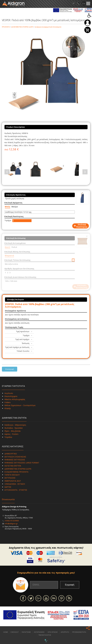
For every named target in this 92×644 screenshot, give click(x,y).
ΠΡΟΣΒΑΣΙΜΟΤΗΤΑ (79, 632)
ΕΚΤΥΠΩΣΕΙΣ (10, 478)
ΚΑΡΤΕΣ (8, 487)
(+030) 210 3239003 (12, 521)
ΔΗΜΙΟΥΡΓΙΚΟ (11, 454)
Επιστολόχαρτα (11, 396)
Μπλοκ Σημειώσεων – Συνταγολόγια (20, 405)
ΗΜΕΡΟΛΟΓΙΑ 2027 (13, 481)
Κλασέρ (8, 408)
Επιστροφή (10, 369)
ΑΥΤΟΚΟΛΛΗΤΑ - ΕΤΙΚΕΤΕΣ (16, 490)
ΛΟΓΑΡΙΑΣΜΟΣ (39, 632)
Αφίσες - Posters (11, 434)
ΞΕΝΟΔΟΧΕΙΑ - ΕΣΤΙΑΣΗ (15, 484)
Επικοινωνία (8, 499)
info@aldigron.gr (11, 524)
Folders (8, 402)
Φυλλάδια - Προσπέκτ (14, 428)
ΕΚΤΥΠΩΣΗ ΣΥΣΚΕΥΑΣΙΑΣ (15, 457)
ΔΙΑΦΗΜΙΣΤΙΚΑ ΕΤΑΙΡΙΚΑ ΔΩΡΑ (22, 27)
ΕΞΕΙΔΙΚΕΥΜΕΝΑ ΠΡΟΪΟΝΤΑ (16, 472)
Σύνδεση (88, 23)
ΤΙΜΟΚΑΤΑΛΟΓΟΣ (45, 635)
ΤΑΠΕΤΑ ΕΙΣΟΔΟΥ (12, 475)
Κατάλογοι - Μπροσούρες (15, 425)
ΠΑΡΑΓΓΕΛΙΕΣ (26, 632)
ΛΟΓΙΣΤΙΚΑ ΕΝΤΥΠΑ (13, 466)
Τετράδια (8, 437)
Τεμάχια (8, 220)
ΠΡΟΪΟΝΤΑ (6, 27)
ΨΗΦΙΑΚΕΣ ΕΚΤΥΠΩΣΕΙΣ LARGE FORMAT (22, 463)
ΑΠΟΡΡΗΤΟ (65, 632)
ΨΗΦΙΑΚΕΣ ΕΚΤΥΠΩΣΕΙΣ (15, 460)
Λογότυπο (9, 393)
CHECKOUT (15, 632)
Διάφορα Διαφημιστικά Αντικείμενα (48, 27)
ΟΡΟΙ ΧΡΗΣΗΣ (53, 632)
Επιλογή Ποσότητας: (14, 216)
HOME (6, 632)
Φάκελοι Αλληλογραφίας (15, 399)
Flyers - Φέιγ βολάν (13, 431)
